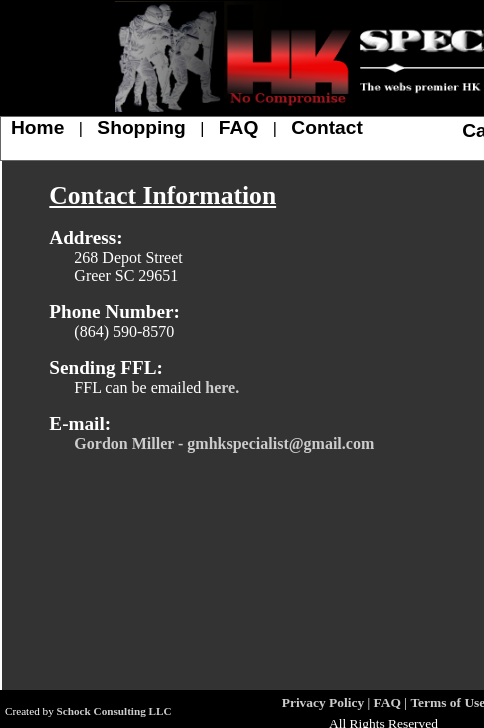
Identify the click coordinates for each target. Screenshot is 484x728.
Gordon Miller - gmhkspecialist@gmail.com (224, 443)
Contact (326, 127)
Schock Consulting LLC (114, 711)
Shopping (141, 127)
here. (222, 387)
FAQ (238, 127)
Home (37, 127)
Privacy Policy (323, 702)
